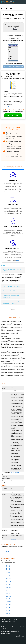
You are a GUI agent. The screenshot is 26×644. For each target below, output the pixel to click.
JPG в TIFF (8, 576)
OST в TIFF (8, 567)
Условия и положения (6, 633)
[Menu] (24, 2)
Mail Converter (20, 618)
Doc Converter (5, 620)
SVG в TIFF (8, 579)
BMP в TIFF (8, 577)
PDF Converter (5, 618)
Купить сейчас (13, 115)
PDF (10, 47)
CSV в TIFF (8, 580)
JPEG (10, 56)
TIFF (10, 60)
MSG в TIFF (8, 586)
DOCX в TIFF (8, 581)
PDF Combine (12, 622)
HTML (10, 54)
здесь (17, 260)
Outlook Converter (13, 618)
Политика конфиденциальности (13, 632)
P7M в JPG (7, 553)
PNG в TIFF (8, 574)
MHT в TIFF (8, 589)
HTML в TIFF (8, 571)
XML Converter (5, 622)
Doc (10, 52)
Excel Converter (19, 620)
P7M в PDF (7, 550)
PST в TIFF (8, 565)
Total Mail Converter (15, 473)
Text (10, 58)
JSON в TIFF (8, 573)
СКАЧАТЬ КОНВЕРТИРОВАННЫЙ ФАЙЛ (13, 67)
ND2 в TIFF (8, 583)
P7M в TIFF (8, 587)
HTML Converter (12, 620)
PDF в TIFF (8, 568)
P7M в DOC (7, 552)
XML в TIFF (8, 570)
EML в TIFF (8, 584)
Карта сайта (4, 632)
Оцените (13, 311)
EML (10, 50)
